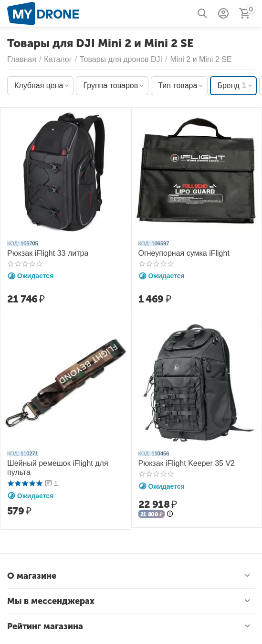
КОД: (13, 243)
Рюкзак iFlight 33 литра (48, 253)
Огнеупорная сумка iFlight (184, 253)
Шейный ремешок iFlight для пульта (58, 468)
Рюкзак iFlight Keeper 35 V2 (187, 463)
